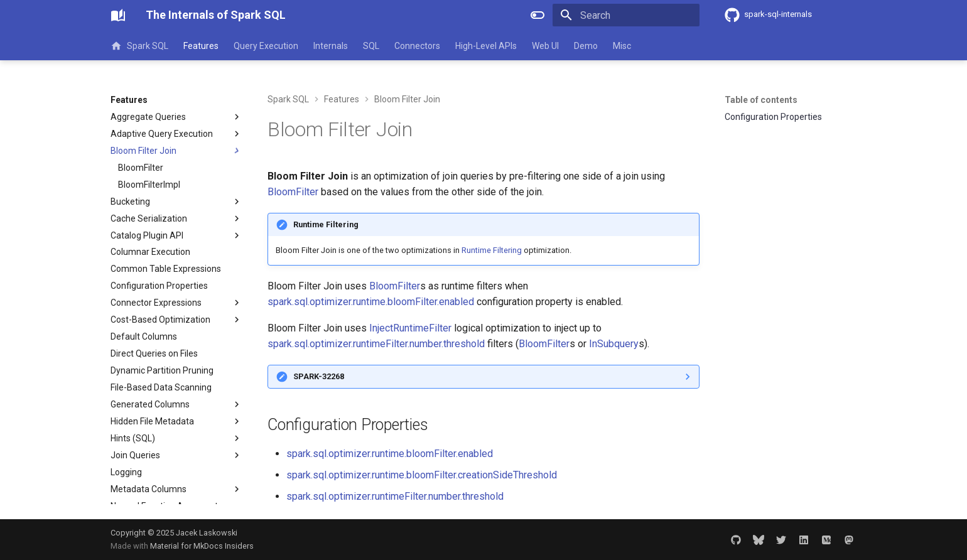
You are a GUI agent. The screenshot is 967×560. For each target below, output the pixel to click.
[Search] (626, 15)
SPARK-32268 (319, 376)
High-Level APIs (486, 46)
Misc (622, 46)
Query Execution (266, 46)
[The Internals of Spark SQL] (118, 15)
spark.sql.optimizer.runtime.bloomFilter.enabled (371, 302)
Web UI (545, 46)
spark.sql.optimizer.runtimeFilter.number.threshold (376, 344)
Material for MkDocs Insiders (202, 546)
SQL (371, 46)
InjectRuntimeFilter (410, 328)
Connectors (417, 46)
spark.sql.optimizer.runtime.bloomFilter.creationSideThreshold (422, 475)
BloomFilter (293, 192)
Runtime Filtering (492, 250)
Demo (586, 46)
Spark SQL (139, 46)
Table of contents (761, 100)
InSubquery (614, 344)
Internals (331, 46)
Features (201, 46)
